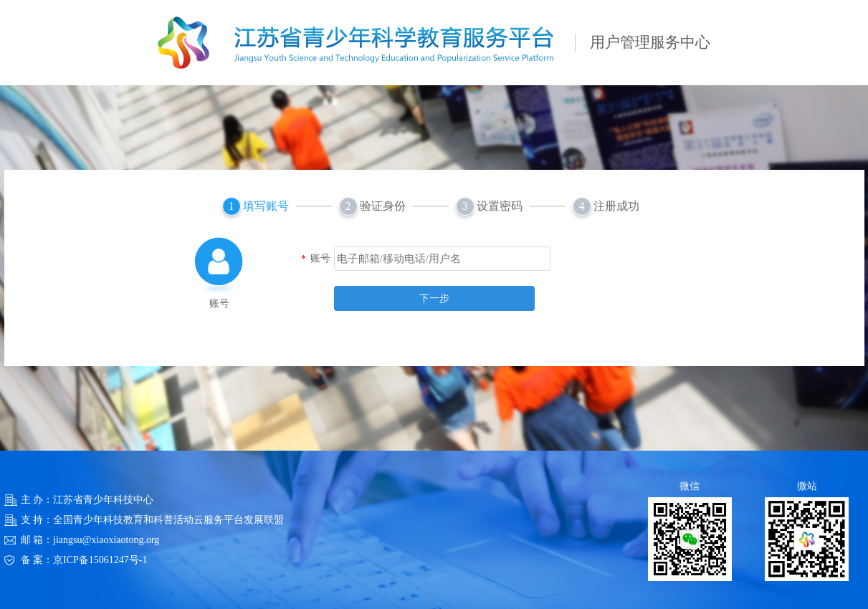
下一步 (434, 298)
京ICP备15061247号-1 (100, 560)
